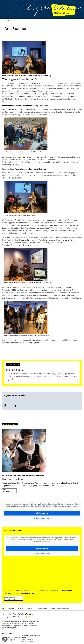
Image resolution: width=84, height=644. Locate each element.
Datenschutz (42, 609)
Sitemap (20, 609)
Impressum (30, 609)
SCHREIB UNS (10, 380)
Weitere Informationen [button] (42, 518)
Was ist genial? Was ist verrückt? (22, 79)
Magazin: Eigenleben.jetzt (60, 609)
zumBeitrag (6, 491)
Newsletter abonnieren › (11, 598)
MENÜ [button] (8, 20)
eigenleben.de (42, 10)
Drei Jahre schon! (13, 479)
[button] (5, 639)
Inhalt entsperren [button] (42, 513)
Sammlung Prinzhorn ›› (11, 245)
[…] (64, 486)
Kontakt (11, 609)
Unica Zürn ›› (31, 225)
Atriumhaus (15, 96)
